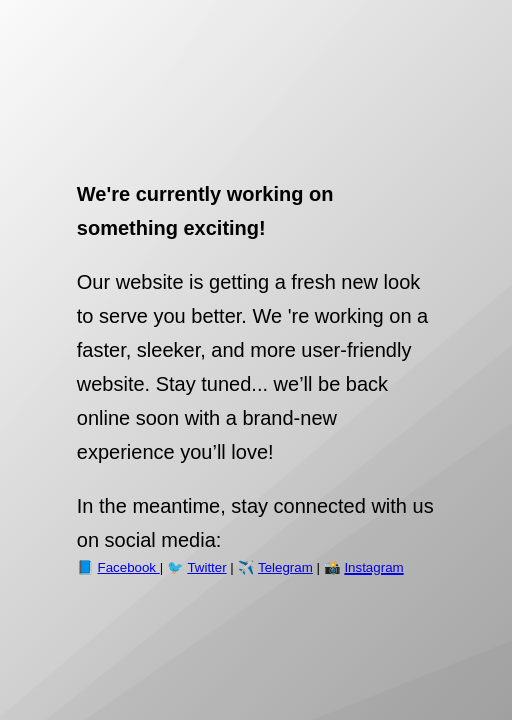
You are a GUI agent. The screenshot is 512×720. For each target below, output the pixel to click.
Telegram (285, 567)
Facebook (129, 567)
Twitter (206, 567)
